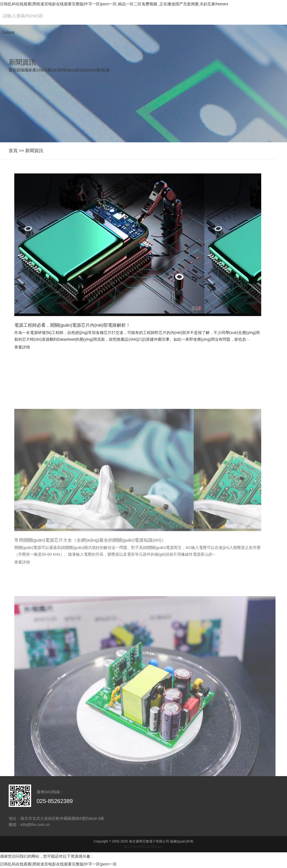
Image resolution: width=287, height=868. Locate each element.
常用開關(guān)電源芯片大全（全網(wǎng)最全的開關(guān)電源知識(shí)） (90, 582)
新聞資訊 (34, 151)
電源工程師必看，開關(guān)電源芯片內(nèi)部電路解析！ (72, 325)
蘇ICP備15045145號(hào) (143, 847)
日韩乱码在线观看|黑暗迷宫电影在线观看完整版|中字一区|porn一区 (58, 864)
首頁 (13, 151)
